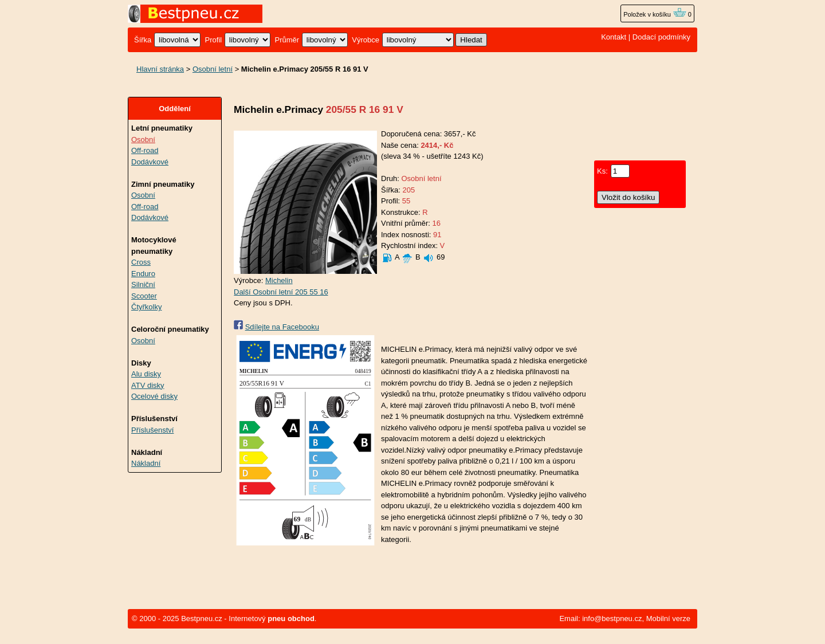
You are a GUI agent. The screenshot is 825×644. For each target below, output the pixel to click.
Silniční (143, 284)
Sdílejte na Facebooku (282, 327)
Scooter (144, 296)
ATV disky (148, 385)
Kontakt (614, 37)
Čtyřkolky (146, 307)
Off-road (145, 150)
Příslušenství (152, 430)
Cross (141, 262)
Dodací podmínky (661, 37)
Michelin (279, 280)
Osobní (143, 140)
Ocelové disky (154, 396)
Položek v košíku (655, 14)
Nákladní (146, 463)
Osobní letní (213, 69)
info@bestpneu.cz (612, 619)
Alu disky (146, 374)
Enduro (143, 274)
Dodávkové (150, 162)
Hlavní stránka (160, 69)
